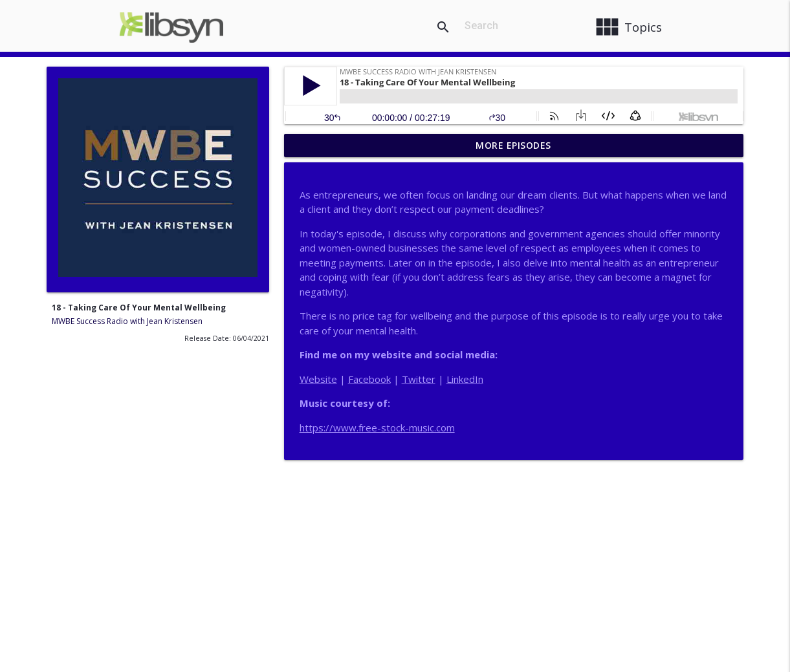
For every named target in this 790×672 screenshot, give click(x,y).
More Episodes (513, 145)
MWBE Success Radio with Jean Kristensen (127, 321)
